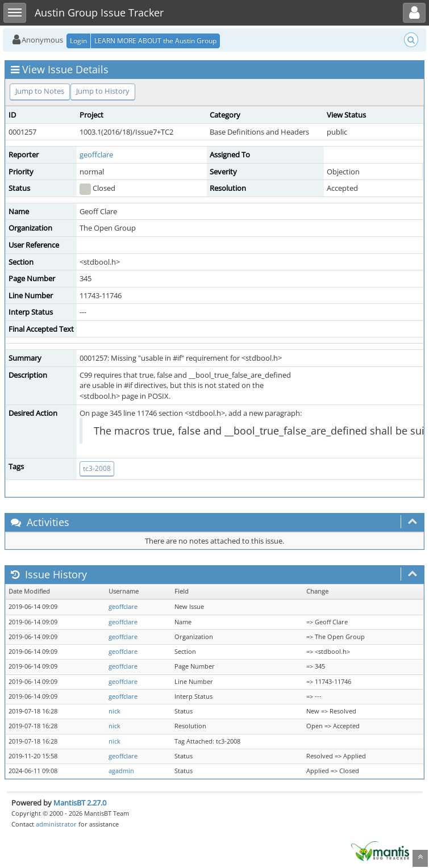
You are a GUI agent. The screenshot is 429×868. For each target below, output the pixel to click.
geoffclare (96, 155)
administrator (56, 824)
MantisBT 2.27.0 (80, 803)
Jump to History (103, 91)
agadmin (121, 771)
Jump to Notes (40, 91)
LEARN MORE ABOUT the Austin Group (155, 41)
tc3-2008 (97, 468)
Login (78, 41)
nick (114, 711)
